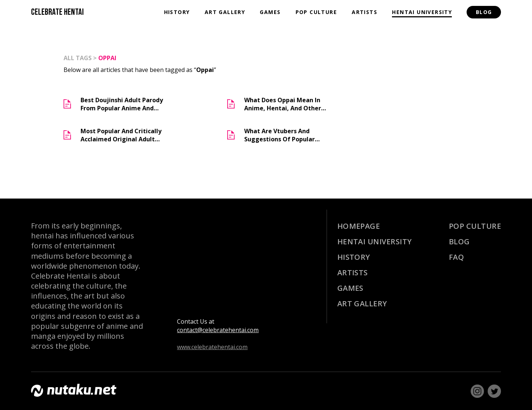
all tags (78, 58)
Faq (456, 257)
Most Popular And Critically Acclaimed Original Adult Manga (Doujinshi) (121, 135)
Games (270, 12)
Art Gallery (225, 12)
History (177, 12)
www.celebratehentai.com (212, 347)
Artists (364, 12)
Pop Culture (316, 12)
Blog (484, 12)
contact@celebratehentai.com (218, 330)
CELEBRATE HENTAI (57, 12)
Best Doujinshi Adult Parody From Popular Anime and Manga (122, 104)
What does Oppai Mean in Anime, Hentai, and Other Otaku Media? (283, 104)
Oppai (107, 58)
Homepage (359, 226)
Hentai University (422, 12)
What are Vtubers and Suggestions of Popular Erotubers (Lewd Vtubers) (282, 135)
